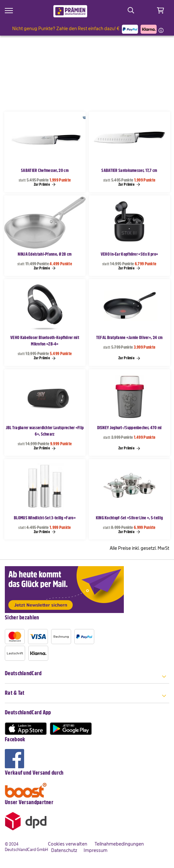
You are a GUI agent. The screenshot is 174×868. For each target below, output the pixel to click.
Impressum (96, 850)
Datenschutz (64, 850)
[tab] (87, 677)
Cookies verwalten (68, 844)
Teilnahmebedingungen (119, 844)
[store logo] (70, 11)
